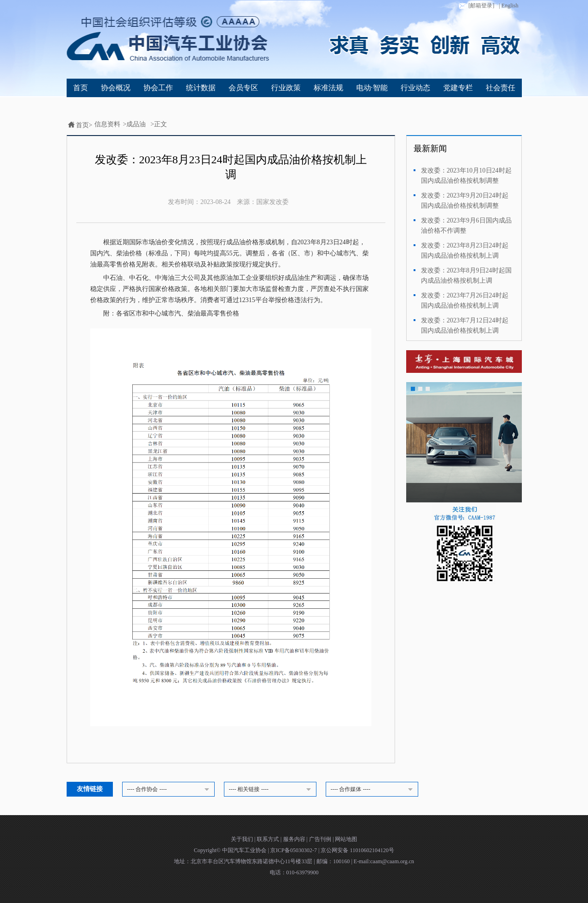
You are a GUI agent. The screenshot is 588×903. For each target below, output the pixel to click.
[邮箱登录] (476, 6)
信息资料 (107, 124)
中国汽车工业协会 (245, 850)
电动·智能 (372, 88)
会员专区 (243, 88)
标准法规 (328, 88)
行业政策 (286, 88)
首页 (80, 88)
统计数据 (201, 88)
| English (508, 6)
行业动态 (415, 88)
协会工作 (158, 88)
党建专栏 (458, 88)
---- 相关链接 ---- (272, 790)
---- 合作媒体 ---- (373, 790)
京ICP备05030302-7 (294, 850)
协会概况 (116, 88)
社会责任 (501, 88)
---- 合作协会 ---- (170, 790)
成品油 (136, 124)
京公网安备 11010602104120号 (357, 850)
